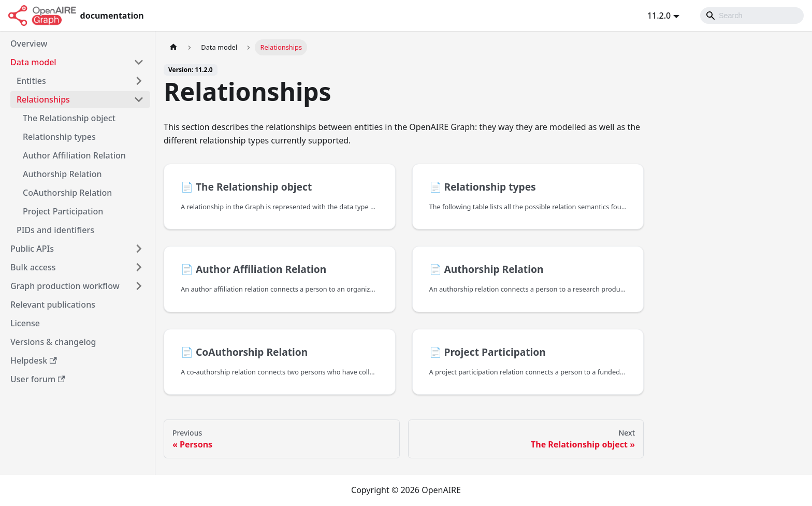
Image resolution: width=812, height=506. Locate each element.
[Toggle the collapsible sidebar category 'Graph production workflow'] (139, 286)
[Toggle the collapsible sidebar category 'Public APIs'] (139, 249)
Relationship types (59, 137)
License (25, 323)
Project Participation (63, 211)
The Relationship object (69, 118)
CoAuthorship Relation (67, 193)
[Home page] (173, 47)
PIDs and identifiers (55, 230)
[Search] (752, 16)
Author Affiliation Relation (74, 155)
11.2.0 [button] (659, 16)
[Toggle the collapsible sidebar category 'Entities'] (139, 81)
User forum (38, 379)
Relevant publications (53, 305)
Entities (31, 81)
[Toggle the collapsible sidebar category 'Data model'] (139, 62)
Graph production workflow (65, 286)
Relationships (43, 99)
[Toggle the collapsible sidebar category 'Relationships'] (139, 99)
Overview (29, 44)
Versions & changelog (53, 342)
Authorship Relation (62, 174)
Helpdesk (34, 360)
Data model (33, 62)
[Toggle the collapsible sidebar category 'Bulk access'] (139, 267)
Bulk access (33, 267)
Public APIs (32, 249)
